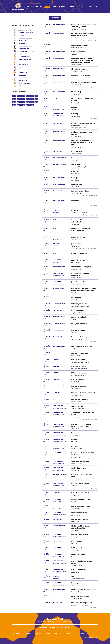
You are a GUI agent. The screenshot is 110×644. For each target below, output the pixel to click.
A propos (71, 7)
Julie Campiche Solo (58, 109)
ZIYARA (55, 98)
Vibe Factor (56, 212)
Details (94, 87)
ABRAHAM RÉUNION (59, 33)
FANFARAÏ (56, 360)
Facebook (54, 627)
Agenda (47, 7)
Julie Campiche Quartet (59, 408)
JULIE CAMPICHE (58, 107)
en (96, 7)
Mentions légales (88, 638)
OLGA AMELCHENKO (59, 92)
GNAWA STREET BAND (60, 158)
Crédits (96, 638)
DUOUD (55, 297)
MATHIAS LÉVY (57, 82)
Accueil (30, 7)
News (55, 7)
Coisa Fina (56, 239)
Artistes (39, 7)
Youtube (44, 627)
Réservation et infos (90, 40)
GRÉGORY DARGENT (59, 58)
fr (94, 7)
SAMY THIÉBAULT (58, 237)
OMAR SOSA (57, 210)
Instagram (66, 627)
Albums (62, 7)
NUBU (54, 220)
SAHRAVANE (57, 393)
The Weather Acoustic (59, 284)
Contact (80, 7)
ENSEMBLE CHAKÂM (59, 25)
